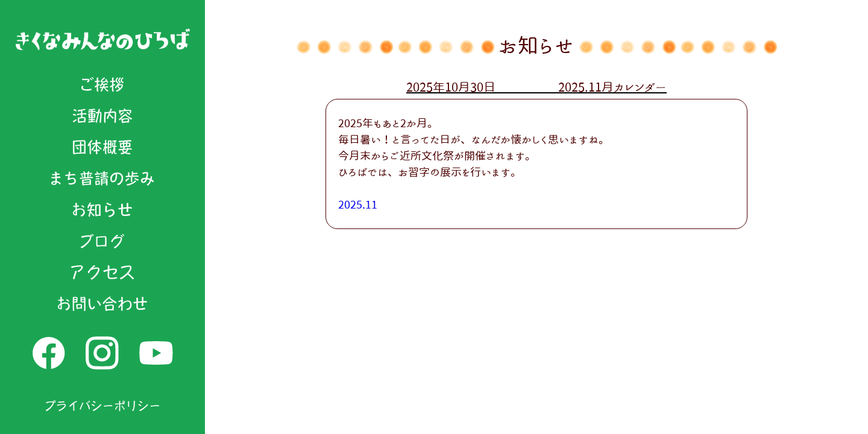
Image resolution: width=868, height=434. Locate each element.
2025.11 (358, 204)
